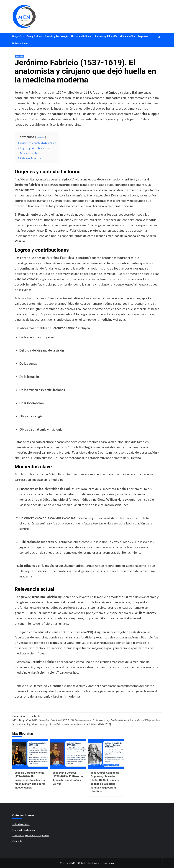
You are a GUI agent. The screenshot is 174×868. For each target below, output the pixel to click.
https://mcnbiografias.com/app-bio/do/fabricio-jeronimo (45, 724)
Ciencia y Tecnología (57, 36)
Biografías (18, 36)
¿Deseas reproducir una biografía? (31, 835)
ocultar (41, 137)
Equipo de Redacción (24, 830)
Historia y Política (81, 36)
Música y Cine (128, 36)
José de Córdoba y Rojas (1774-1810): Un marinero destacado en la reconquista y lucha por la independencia (30, 780)
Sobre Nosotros (21, 824)
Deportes (143, 36)
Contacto (17, 841)
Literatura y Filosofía (105, 36)
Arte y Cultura (34, 36)
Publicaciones (20, 44)
